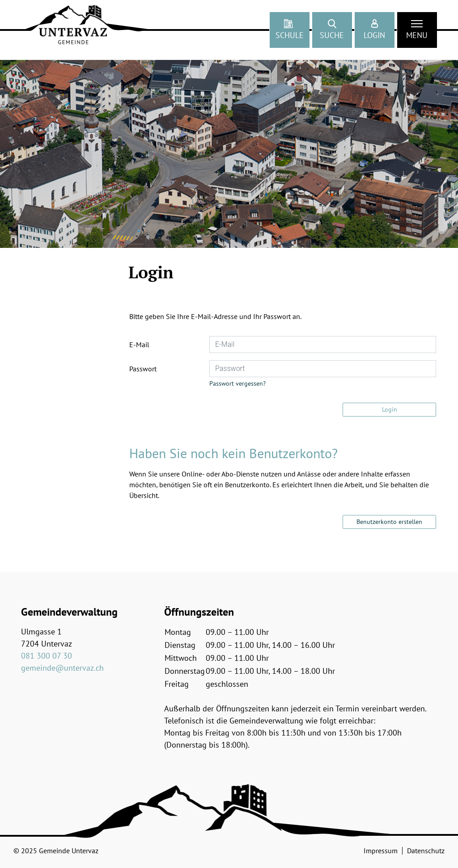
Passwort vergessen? (237, 383)
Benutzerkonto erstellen (389, 522)
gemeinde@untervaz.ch (62, 668)
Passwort (143, 369)
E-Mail (139, 345)
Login (390, 409)
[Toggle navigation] (417, 30)
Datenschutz (426, 851)
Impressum (381, 851)
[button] (332, 30)
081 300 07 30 (47, 656)
